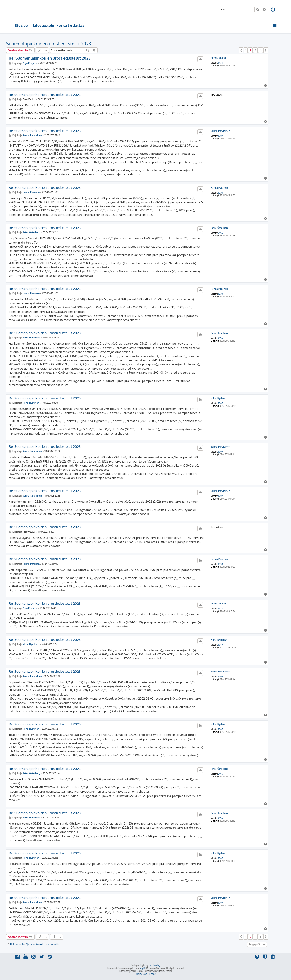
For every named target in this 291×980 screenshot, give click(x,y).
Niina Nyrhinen (219, 398)
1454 (221, 63)
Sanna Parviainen (220, 131)
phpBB (143, 968)
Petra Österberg (220, 228)
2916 (221, 233)
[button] (241, 50)
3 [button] (255, 50)
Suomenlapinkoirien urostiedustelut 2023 (49, 44)
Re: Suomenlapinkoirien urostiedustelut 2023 (50, 58)
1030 (221, 193)
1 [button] (246, 50)
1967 (221, 403)
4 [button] (261, 50)
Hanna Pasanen (219, 188)
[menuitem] (273, 10)
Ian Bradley (155, 965)
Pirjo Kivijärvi (218, 58)
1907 (221, 136)
